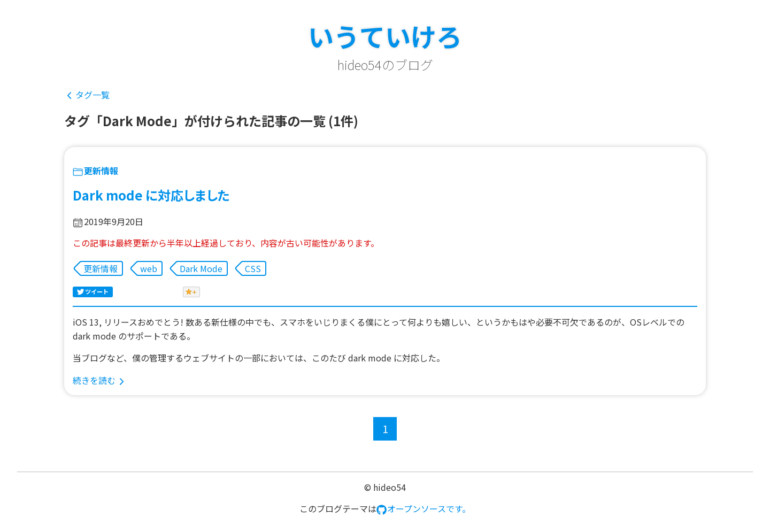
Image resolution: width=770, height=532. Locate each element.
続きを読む (94, 380)
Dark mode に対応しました (151, 195)
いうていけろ (385, 36)
